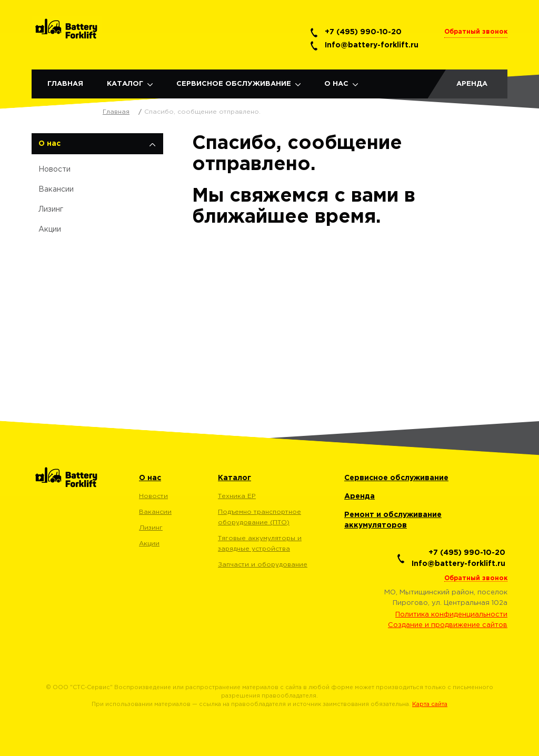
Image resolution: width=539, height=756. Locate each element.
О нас (336, 84)
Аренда (472, 84)
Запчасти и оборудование (263, 565)
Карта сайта (430, 704)
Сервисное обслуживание (234, 84)
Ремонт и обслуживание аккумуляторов (393, 520)
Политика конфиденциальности (451, 615)
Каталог (125, 84)
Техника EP (237, 496)
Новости (54, 170)
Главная (65, 84)
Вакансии (56, 190)
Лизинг (51, 210)
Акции (50, 230)
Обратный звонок (476, 32)
